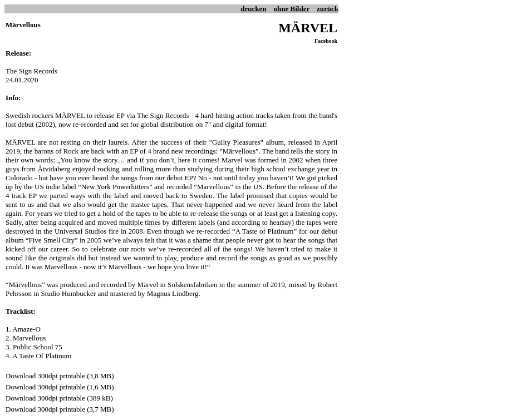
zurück (328, 9)
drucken (253, 9)
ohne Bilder (292, 9)
